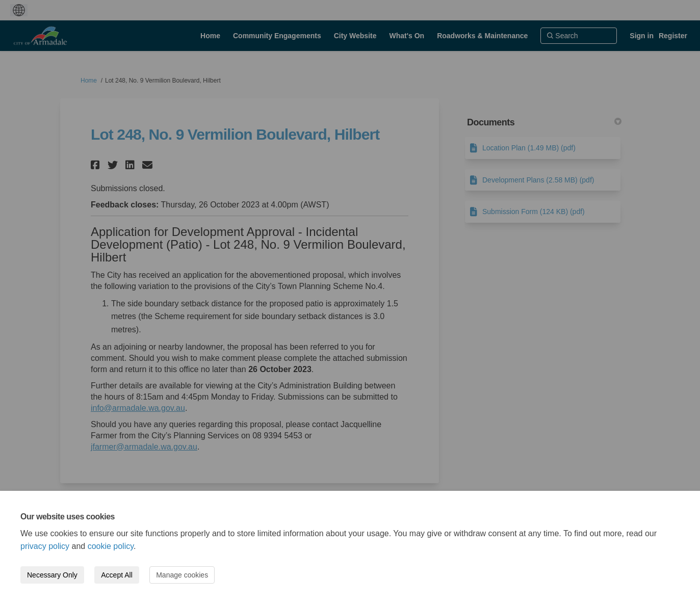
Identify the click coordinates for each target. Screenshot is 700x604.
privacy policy (45, 546)
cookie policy (111, 546)
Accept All (116, 575)
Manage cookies (182, 575)
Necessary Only (52, 575)
